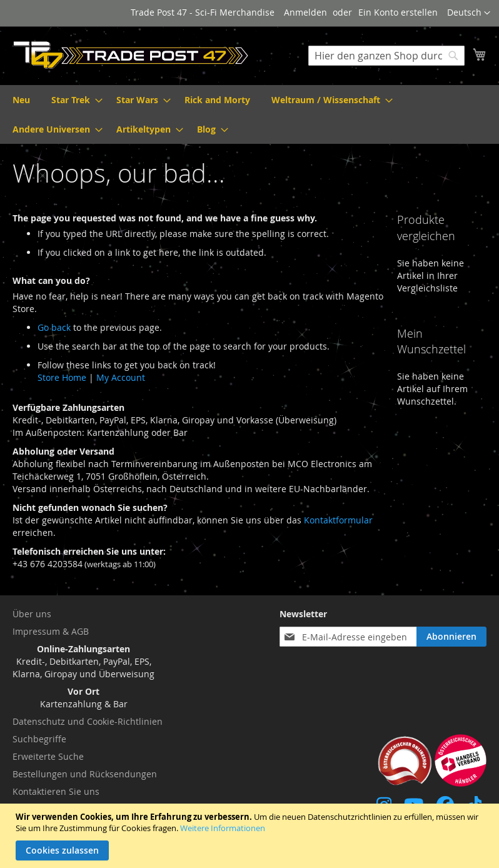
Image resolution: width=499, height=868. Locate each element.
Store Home (62, 377)
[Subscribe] (451, 637)
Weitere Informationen (223, 828)
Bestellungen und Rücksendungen (85, 774)
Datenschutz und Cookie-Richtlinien (88, 721)
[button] (469, 13)
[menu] (249, 114)
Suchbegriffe (39, 739)
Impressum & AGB (51, 631)
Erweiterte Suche (48, 756)
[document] (251, 836)
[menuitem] (21, 100)
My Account (121, 377)
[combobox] (386, 56)
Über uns (32, 614)
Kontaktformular (338, 520)
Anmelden (305, 12)
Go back (54, 327)
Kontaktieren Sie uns (56, 791)
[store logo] (131, 55)
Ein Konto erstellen (398, 12)
